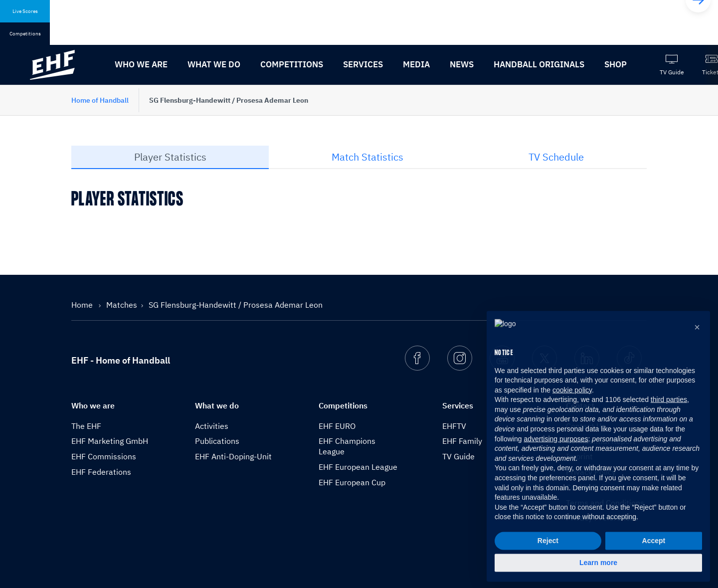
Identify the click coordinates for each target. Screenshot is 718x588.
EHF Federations (101, 472)
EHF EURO (337, 426)
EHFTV (454, 426)
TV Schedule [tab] (556, 157)
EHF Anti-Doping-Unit (233, 456)
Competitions (292, 64)
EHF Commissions (104, 456)
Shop (616, 64)
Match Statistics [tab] (367, 157)
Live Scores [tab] (25, 11)
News (462, 64)
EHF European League (358, 467)
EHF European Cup (352, 482)
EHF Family (462, 441)
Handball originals (539, 64)
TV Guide (458, 456)
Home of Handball (100, 100)
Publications (217, 441)
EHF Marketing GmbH (110, 441)
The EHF (86, 426)
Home (83, 305)
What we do (214, 64)
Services (363, 64)
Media (416, 64)
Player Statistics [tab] (170, 157)
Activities (212, 426)
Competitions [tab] (25, 34)
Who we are (141, 64)
